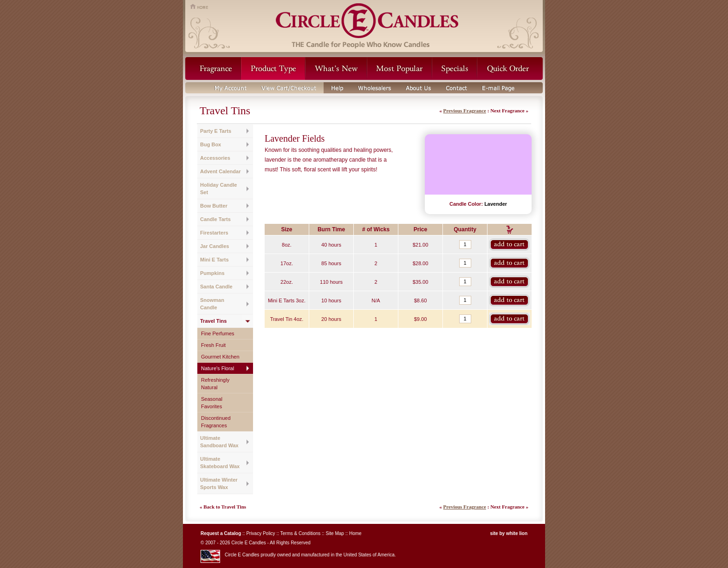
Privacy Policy (260, 533)
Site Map (335, 533)
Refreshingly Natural (215, 384)
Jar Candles (214, 246)
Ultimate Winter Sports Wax (219, 483)
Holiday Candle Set (218, 189)
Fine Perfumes (218, 333)
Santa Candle (216, 287)
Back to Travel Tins (225, 507)
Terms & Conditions (301, 533)
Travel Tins (213, 321)
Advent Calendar (220, 171)
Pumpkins (212, 273)
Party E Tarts (216, 131)
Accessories (215, 158)
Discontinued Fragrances (216, 422)
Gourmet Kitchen (220, 357)
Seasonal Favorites (212, 403)
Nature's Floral (218, 368)
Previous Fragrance (465, 111)
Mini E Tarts (214, 260)
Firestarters (214, 233)
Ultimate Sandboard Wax (219, 442)
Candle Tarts (215, 219)
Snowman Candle (212, 304)
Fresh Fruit (213, 345)
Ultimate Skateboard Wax (220, 463)
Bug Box (211, 144)
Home (355, 533)
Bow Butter (214, 206)
